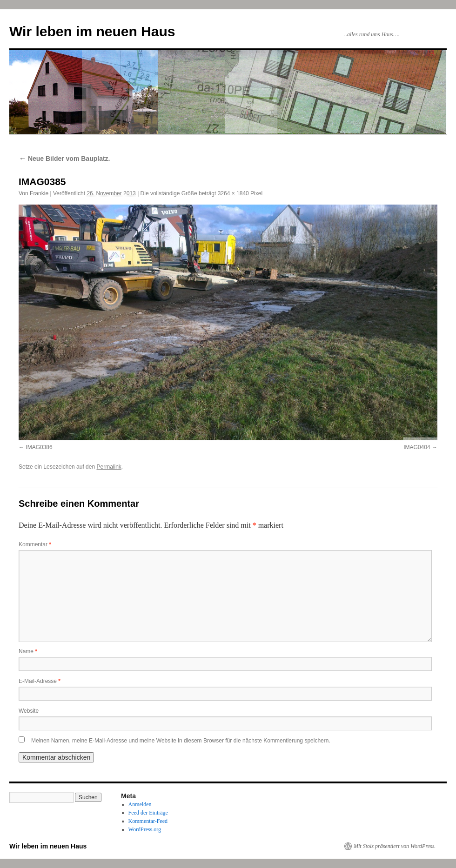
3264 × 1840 (233, 193)
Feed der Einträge (148, 813)
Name (28, 651)
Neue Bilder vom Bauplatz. (64, 159)
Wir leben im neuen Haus (92, 31)
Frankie (39, 193)
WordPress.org (145, 829)
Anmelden (140, 804)
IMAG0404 (417, 447)
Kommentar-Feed (148, 821)
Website (29, 711)
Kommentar (35, 544)
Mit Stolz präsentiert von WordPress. (395, 846)
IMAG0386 (39, 447)
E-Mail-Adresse (40, 681)
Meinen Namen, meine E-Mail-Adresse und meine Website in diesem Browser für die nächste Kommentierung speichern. (181, 741)
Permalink (109, 467)
